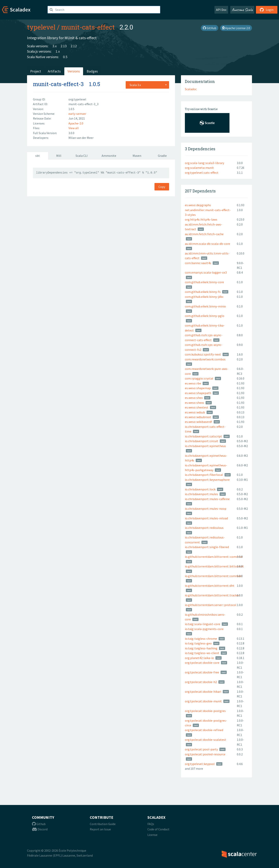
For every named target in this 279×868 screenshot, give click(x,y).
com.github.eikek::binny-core (204, 282)
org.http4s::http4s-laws (201, 219)
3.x (55, 46)
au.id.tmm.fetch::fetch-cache (204, 234)
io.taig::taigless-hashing (201, 648)
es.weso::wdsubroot (198, 417)
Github (39, 824)
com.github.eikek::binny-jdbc (204, 297)
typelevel (41, 27)
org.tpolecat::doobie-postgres (205, 711)
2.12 (74, 46)
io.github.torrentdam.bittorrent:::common (214, 557)
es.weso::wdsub (195, 412)
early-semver (77, 114)
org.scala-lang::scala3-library (205, 163)
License (152, 835)
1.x (58, 51)
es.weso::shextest (197, 407)
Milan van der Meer (81, 138)
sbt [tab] (38, 156)
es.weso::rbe (193, 383)
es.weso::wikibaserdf (198, 422)
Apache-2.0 (76, 123)
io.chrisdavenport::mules (201, 494)
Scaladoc (191, 89)
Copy (162, 187)
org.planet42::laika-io (199, 658)
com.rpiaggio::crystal (199, 378)
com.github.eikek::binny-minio (205, 306)
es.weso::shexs (194, 403)
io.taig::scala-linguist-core (203, 624)
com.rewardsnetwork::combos (205, 359)
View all (74, 128)
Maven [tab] (137, 156)
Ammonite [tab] (109, 156)
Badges (92, 71)
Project (36, 71)
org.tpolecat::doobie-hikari (203, 692)
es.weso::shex (194, 398)
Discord (40, 829)
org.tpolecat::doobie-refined (204, 730)
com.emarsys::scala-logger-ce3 (206, 272)
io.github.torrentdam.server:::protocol (211, 605)
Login (267, 10)
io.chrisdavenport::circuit (202, 441)
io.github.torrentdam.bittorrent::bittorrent (214, 566)
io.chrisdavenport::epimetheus (205, 446)
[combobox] (147, 85)
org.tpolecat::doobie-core (202, 663)
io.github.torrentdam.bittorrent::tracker (212, 595)
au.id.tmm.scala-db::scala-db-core (207, 244)
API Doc (221, 10)
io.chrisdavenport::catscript (203, 436)
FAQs (151, 824)
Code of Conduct (158, 829)
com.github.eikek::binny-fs (203, 292)
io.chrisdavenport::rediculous (204, 528)
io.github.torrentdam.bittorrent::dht (210, 586)
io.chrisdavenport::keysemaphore (207, 480)
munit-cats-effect (88, 27)
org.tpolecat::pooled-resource (205, 754)
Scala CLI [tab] (82, 156)
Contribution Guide (103, 824)
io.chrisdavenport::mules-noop (206, 509)
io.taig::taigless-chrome (201, 639)
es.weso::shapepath (198, 393)
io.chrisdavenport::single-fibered (207, 547)
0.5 (65, 57)
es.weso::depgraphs (198, 205)
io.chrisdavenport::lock (200, 489)
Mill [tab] (59, 156)
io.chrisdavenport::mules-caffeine (207, 499)
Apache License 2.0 (236, 28)
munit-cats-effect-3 (58, 84)
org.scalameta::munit (199, 168)
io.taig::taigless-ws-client (202, 653)
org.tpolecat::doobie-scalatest (206, 740)
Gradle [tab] (162, 156)
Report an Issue (100, 829)
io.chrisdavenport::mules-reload (206, 518)
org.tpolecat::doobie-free (202, 672)
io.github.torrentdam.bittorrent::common (213, 576)
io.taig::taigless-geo (198, 643)
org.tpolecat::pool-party (201, 749)
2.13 (64, 46)
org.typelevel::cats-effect (202, 173)
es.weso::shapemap (198, 388)
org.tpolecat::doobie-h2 (201, 682)
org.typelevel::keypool (200, 764)
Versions (74, 71)
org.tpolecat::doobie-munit (203, 701)
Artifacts (54, 71)
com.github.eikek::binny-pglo (205, 316)
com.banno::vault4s (198, 263)
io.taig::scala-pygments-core (204, 629)
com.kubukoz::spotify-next (203, 354)
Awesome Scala (242, 10)
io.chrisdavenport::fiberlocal (204, 475)
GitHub (210, 28)
